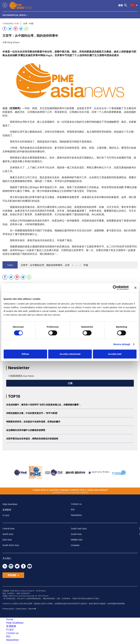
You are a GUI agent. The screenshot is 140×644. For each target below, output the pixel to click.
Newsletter (76, 515)
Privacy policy (8, 609)
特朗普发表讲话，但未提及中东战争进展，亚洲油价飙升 (33, 422)
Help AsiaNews (10, 504)
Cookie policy (21, 609)
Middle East (77, 540)
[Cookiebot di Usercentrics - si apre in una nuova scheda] (115, 288)
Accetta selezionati (70, 354)
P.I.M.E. (6, 515)
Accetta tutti (115, 354)
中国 (86, 265)
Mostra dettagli (122, 344)
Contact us (76, 504)
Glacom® (32, 609)
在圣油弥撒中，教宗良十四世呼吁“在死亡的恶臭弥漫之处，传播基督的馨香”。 (44, 405)
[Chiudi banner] (135, 288)
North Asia (8, 534)
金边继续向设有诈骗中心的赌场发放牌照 (26, 430)
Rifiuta (25, 354)
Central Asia (8, 528)
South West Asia (11, 545)
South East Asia (79, 528)
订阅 (70, 383)
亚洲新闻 (7, 510)
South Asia (76, 534)
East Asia (7, 540)
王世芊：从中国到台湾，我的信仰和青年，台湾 (45, 265)
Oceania (75, 545)
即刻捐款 (13, 575)
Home (10, 619)
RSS (73, 510)
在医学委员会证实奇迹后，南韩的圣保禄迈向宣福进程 (32, 439)
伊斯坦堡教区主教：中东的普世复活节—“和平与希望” (32, 413)
